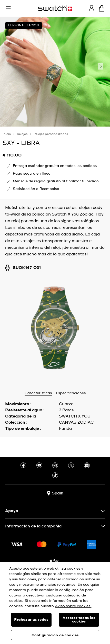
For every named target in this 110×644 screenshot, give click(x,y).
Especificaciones (71, 393)
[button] (8, 8)
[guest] (92, 8)
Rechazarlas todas (31, 620)
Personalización (24, 26)
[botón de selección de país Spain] (55, 493)
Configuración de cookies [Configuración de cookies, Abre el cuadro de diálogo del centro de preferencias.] (55, 635)
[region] (55, 603)
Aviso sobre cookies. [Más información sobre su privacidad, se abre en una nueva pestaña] (73, 606)
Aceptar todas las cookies (79, 620)
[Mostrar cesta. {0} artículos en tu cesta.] (102, 8)
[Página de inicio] (55, 8)
